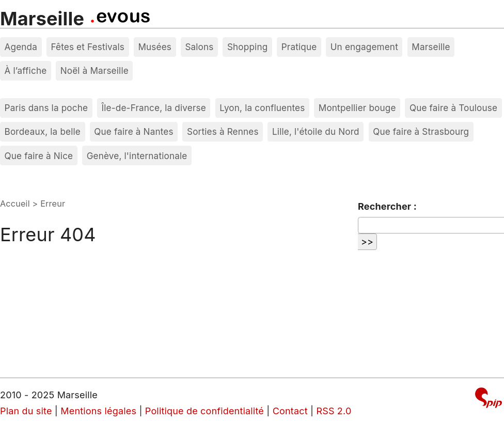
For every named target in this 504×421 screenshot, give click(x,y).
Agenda (21, 47)
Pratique (299, 47)
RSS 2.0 (334, 411)
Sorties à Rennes (223, 131)
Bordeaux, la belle (43, 131)
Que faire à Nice (39, 156)
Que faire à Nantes (133, 131)
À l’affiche (26, 71)
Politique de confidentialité (204, 411)
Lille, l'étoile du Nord (316, 131)
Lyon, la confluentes (262, 108)
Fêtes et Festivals (88, 47)
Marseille (42, 19)
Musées (155, 47)
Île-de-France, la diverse (154, 108)
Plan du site (26, 411)
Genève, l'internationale (137, 156)
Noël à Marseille (94, 71)
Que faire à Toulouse (453, 108)
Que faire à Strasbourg (421, 131)
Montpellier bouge (357, 108)
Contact (290, 411)
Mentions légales (98, 411)
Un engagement (364, 47)
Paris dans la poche (46, 108)
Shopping (247, 47)
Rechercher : (387, 206)
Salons (199, 47)
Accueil (15, 204)
